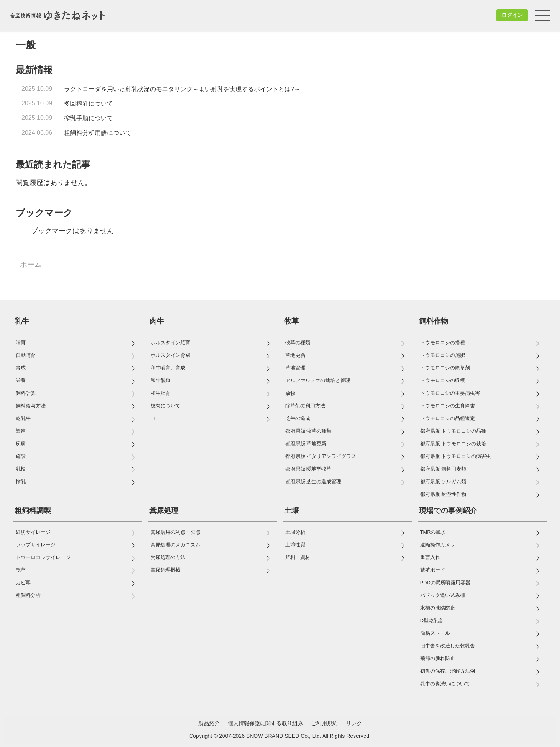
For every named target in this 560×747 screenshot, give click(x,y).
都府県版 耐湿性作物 (443, 494)
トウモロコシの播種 (443, 342)
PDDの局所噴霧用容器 (445, 583)
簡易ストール (435, 633)
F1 (153, 418)
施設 (21, 456)
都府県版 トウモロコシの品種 (453, 431)
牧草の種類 (298, 342)
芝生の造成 (298, 418)
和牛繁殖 (160, 380)
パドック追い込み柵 (443, 595)
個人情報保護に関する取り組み (265, 723)
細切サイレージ (33, 532)
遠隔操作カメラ (438, 545)
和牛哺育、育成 (168, 368)
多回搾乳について (88, 104)
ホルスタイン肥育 (170, 342)
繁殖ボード (433, 570)
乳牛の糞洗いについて (445, 684)
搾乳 (21, 481)
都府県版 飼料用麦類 (443, 469)
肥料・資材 (298, 557)
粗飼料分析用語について (98, 133)
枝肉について (165, 406)
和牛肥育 (160, 393)
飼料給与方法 (31, 406)
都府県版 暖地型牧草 (309, 469)
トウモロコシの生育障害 (448, 406)
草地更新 (295, 355)
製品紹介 (209, 723)
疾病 (21, 444)
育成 (21, 368)
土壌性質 (295, 545)
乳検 (21, 469)
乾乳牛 (23, 418)
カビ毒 (23, 583)
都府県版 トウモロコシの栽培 (453, 444)
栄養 (21, 380)
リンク (354, 723)
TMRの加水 (433, 532)
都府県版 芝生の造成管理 (314, 481)
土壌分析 (295, 532)
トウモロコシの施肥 (443, 355)
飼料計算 (26, 393)
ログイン (512, 15)
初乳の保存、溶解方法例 (448, 671)
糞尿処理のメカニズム (175, 545)
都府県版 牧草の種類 (309, 431)
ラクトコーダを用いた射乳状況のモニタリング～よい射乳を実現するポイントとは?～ (182, 89)
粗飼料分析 (28, 595)
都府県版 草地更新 (306, 444)
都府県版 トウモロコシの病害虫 (456, 456)
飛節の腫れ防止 (438, 658)
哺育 (21, 342)
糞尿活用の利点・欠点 (175, 532)
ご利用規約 (324, 723)
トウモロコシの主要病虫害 (450, 393)
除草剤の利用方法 (305, 406)
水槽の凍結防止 (438, 608)
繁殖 (21, 431)
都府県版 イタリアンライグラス (321, 456)
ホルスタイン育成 (170, 355)
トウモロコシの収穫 (443, 380)
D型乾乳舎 (432, 620)
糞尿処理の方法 (168, 557)
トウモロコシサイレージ (43, 557)
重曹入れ (430, 557)
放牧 (290, 393)
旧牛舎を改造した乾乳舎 (448, 646)
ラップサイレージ (36, 545)
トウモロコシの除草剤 (445, 368)
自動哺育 (26, 355)
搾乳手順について (88, 118)
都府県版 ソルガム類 (443, 481)
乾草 (21, 570)
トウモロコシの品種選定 (448, 418)
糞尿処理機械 (165, 570)
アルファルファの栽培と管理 (318, 380)
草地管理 (295, 368)
